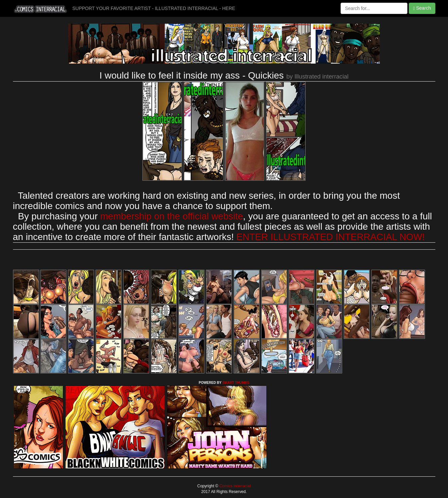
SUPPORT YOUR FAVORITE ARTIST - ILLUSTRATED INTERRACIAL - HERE (154, 8)
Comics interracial (234, 486)
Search (422, 8)
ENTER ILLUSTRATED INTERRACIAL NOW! (331, 237)
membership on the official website (172, 216)
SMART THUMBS (236, 383)
